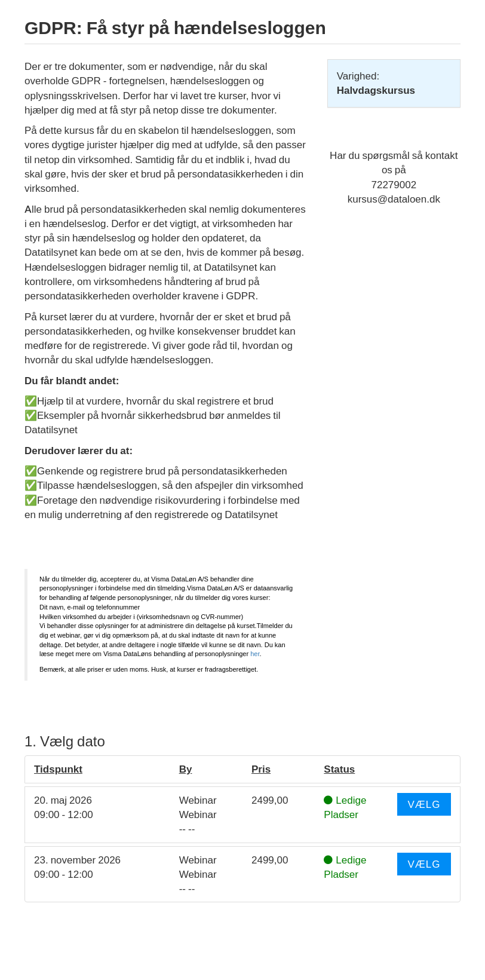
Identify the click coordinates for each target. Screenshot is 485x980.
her (255, 654)
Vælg (424, 804)
